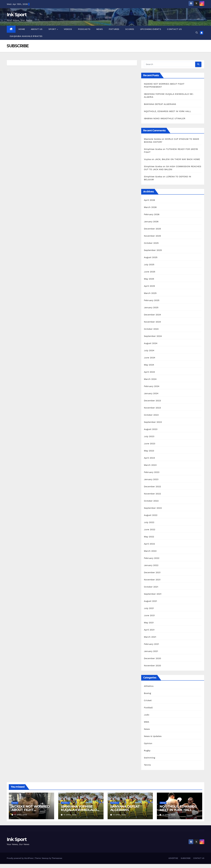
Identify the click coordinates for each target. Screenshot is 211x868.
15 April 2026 (21, 815)
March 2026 (150, 207)
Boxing (147, 693)
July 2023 (149, 436)
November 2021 (152, 580)
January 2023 (151, 479)
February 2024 (152, 386)
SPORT (53, 29)
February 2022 (152, 558)
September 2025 (153, 250)
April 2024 (149, 372)
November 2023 (152, 408)
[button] (197, 33)
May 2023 (149, 451)
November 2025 (152, 236)
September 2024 (153, 336)
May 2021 (149, 623)
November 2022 (152, 494)
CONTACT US (174, 29)
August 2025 (151, 257)
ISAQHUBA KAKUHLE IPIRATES (26, 36)
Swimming (150, 758)
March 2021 (150, 637)
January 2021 (151, 651)
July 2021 (149, 608)
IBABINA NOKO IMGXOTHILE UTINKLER (165, 118)
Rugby (147, 751)
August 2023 (151, 429)
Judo (147, 715)
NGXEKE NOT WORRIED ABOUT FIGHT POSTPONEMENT (31, 810)
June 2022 (150, 529)
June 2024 (150, 358)
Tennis (147, 765)
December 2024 (152, 315)
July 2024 (149, 350)
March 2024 (150, 379)
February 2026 (152, 214)
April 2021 (149, 630)
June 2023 (150, 444)
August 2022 (151, 515)
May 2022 (149, 537)
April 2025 (149, 286)
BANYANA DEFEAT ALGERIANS (160, 104)
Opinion (148, 743)
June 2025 (150, 272)
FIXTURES (114, 29)
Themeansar (57, 858)
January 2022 (151, 565)
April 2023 (149, 458)
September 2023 (153, 422)
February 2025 (152, 300)
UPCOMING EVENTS (151, 29)
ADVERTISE (173, 858)
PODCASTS (84, 29)
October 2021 (151, 587)
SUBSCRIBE (186, 858)
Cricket (148, 700)
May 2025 (149, 279)
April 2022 (149, 544)
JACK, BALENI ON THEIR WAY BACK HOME (178, 159)
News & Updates (153, 736)
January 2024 (151, 393)
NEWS (100, 29)
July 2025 (149, 264)
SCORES (130, 29)
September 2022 (153, 508)
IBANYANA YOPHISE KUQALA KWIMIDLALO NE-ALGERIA (79, 810)
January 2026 (151, 222)
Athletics (149, 686)
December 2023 (152, 401)
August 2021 (150, 601)
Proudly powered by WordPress (20, 858)
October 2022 (151, 501)
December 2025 (152, 229)
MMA (147, 722)
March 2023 (150, 465)
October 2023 (151, 415)
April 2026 (149, 200)
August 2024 (151, 343)
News (147, 729)
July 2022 (149, 522)
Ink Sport (17, 15)
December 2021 (152, 572)
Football (148, 708)
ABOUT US (37, 29)
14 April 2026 (70, 815)
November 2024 (152, 322)
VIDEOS (68, 29)
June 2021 (149, 615)
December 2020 (152, 658)
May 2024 (149, 365)
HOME (22, 29)
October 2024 (151, 329)
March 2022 (150, 551)
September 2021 (153, 594)
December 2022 (152, 486)
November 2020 (152, 666)
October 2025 (151, 243)
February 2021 (151, 644)
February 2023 (152, 472)
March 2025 (150, 293)
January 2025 (151, 307)
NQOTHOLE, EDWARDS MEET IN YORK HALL (167, 111)
